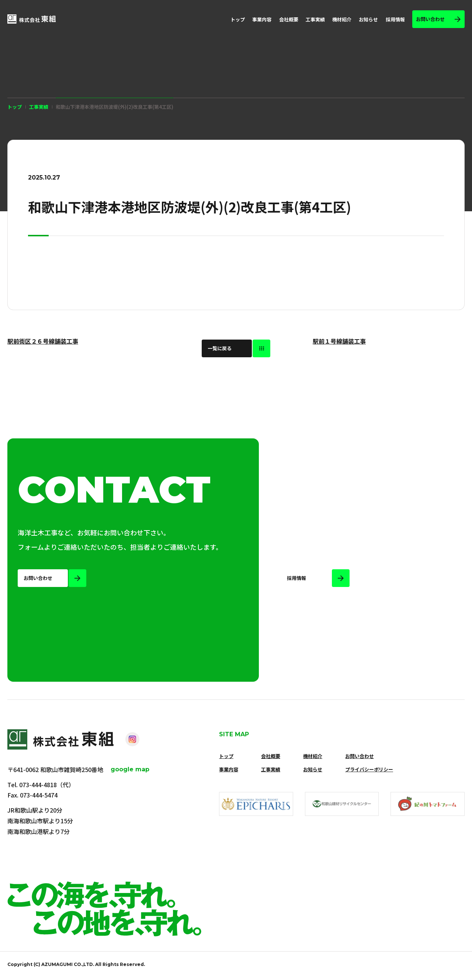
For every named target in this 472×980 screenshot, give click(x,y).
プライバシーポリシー (369, 769)
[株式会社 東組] (32, 19)
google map (130, 769)
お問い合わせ (360, 756)
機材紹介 (342, 19)
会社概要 (289, 19)
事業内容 (262, 19)
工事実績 (315, 19)
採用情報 (395, 19)
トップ (238, 19)
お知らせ (368, 19)
